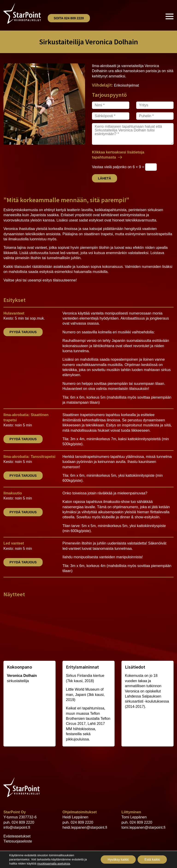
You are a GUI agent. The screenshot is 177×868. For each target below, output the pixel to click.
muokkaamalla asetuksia (53, 864)
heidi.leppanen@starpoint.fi (85, 827)
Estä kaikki (152, 859)
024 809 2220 (23, 822)
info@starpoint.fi (17, 827)
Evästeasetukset (17, 836)
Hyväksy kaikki (118, 859)
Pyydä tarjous (23, 332)
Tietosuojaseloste (18, 841)
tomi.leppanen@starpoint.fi (143, 827)
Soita (69, 18)
